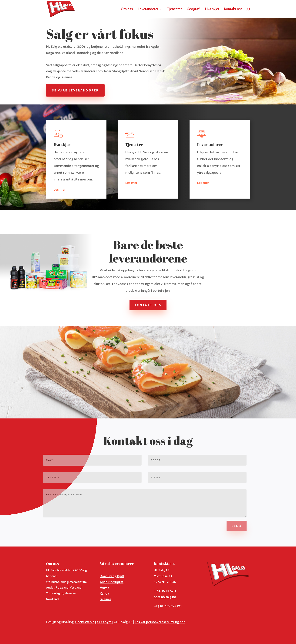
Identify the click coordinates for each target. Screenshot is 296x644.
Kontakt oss (233, 9)
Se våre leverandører (78, 90)
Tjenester (174, 9)
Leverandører (148, 9)
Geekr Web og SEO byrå (94, 622)
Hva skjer (212, 9)
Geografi (193, 9)
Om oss (127, 9)
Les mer (60, 190)
